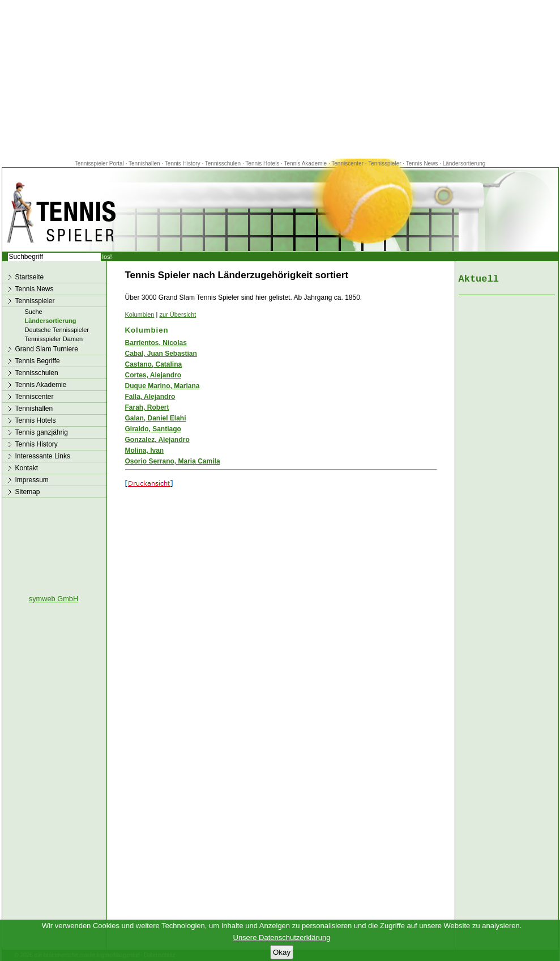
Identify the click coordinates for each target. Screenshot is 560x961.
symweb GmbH (54, 599)
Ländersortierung (464, 163)
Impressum (32, 480)
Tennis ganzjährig (42, 432)
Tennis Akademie (306, 163)
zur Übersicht (178, 314)
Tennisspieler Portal (99, 163)
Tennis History (183, 163)
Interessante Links (43, 456)
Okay (282, 952)
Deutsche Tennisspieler (57, 330)
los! (107, 257)
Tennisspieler (384, 163)
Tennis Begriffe (38, 361)
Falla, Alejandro (150, 397)
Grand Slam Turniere (47, 349)
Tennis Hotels (263, 163)
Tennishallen (145, 163)
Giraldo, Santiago (153, 429)
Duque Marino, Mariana (163, 386)
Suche (34, 312)
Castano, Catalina (154, 364)
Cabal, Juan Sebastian (161, 354)
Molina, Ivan (145, 450)
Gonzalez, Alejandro (157, 440)
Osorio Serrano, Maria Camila (173, 461)
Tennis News (422, 163)
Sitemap (28, 492)
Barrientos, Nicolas (156, 343)
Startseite (30, 277)
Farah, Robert (147, 407)
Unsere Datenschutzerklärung (282, 937)
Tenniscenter (347, 163)
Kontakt (27, 468)
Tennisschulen (223, 163)
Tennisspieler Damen (54, 339)
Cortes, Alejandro (153, 375)
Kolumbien (140, 314)
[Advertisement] (280, 79)
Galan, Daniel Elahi (156, 418)
